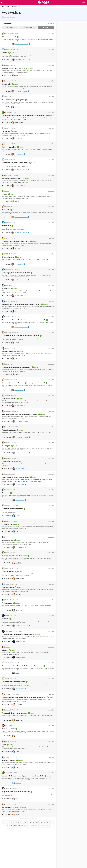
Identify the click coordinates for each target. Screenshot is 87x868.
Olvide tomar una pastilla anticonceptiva (15, 163)
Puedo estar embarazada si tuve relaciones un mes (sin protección (24, 697)
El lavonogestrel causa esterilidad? (13, 682)
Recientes (10, 28)
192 (37, 822)
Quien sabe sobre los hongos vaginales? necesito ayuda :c (21, 304)
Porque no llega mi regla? (10, 807)
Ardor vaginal (6, 226)
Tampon (5, 194)
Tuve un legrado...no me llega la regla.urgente (17, 634)
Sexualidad (15, 6)
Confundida (6, 210)
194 (44, 822)
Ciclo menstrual (7, 524)
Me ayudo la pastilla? (9, 351)
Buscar (51, 23)
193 (41, 822)
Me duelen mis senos (9, 399)
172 (30, 822)
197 (11, 826)
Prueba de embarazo (9, 430)
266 (41, 826)
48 (19, 822)
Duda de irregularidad (9, 147)
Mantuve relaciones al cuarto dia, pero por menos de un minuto (23, 776)
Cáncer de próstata (8, 572)
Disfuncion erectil (8, 540)
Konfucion (5, 619)
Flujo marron (6, 289)
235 (33, 826)
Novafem (5, 650)
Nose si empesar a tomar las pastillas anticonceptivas (20, 414)
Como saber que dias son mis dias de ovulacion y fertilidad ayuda (23, 116)
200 (22, 826)
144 (26, 822)
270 (44, 826)
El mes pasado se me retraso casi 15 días (16, 477)
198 (15, 826)
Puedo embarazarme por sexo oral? (14, 68)
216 (30, 826)
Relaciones (5, 493)
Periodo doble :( (7, 603)
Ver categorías (5, 17)
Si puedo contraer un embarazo (12, 509)
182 (33, 822)
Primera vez (6, 131)
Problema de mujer (8, 729)
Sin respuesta (28, 28)
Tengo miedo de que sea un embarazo (14, 713)
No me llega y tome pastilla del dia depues (16, 273)
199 (19, 826)
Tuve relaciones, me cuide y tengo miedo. (16, 241)
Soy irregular (6, 446)
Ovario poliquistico (8, 257)
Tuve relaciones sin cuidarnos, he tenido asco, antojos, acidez (22, 666)
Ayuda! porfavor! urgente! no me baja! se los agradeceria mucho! (23, 383)
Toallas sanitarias (8, 462)
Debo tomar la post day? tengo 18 (13, 100)
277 (48, 826)
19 (15, 822)
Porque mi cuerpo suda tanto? (12, 178)
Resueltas (46, 28)
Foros (8, 6)
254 (37, 826)
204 (26, 826)
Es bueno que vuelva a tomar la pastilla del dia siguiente (20, 336)
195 (48, 822)
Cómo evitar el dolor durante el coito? (14, 556)
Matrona (5, 53)
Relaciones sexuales (9, 760)
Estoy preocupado (8, 587)
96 (22, 822)
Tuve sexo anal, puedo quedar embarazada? (16, 367)
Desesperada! (6, 84)
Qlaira (4, 745)
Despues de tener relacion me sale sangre (16, 792)
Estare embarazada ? (9, 37)
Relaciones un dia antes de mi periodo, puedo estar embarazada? (23, 320)
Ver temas (12, 17)
